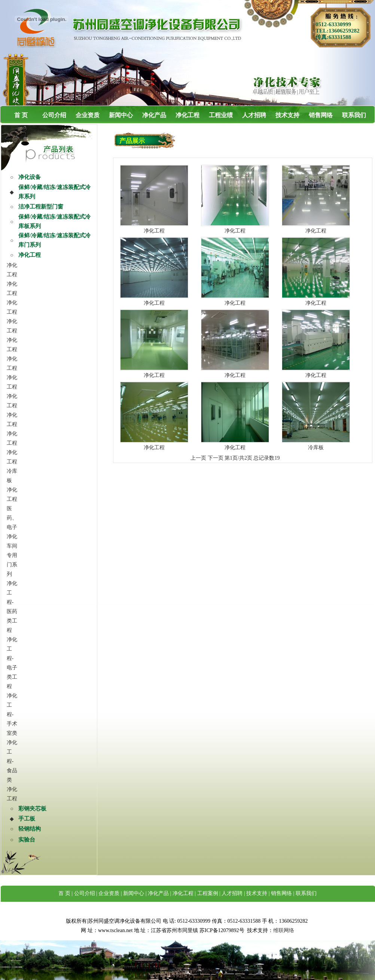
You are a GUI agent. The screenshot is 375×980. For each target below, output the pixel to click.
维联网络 (284, 930)
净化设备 (30, 177)
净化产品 (154, 115)
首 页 (21, 115)
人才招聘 (254, 115)
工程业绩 (221, 115)
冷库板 (316, 448)
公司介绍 (54, 115)
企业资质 (88, 115)
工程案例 (208, 893)
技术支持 (287, 115)
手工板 (27, 819)
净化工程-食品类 (12, 761)
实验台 (27, 840)
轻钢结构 (30, 829)
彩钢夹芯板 (32, 809)
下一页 (216, 458)
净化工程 (187, 115)
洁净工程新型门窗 (41, 207)
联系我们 (354, 115)
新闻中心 (121, 115)
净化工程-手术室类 (12, 714)
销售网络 (321, 115)
